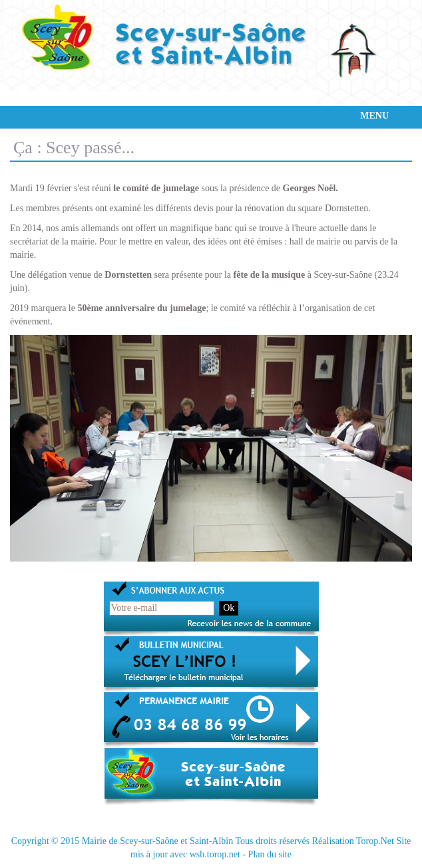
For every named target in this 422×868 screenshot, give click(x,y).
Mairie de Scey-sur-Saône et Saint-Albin (158, 841)
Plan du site (270, 854)
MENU (374, 116)
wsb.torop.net (215, 854)
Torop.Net (375, 841)
